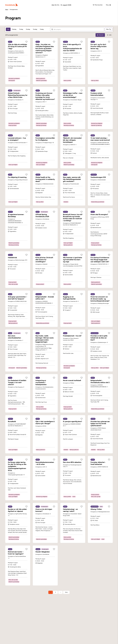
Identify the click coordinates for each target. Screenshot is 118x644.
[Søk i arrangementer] (78, 29)
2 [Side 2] (55, 592)
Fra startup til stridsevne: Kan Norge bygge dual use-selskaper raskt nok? (100, 260)
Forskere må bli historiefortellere (97, 94)
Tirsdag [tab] (21, 29)
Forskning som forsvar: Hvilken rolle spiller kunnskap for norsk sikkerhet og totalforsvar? (45, 96)
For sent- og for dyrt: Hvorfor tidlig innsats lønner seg (98, 46)
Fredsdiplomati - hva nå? (72, 336)
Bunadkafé (12, 421)
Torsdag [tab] (35, 29)
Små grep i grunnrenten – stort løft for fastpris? (17, 298)
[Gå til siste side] (66, 592)
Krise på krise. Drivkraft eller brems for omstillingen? (44, 260)
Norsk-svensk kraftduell (72, 380)
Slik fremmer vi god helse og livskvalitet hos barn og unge (73, 260)
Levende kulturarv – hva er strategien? (17, 139)
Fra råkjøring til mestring (17, 177)
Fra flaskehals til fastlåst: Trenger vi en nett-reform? (17, 382)
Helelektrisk (12, 258)
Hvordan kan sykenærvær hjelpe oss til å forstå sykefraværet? (100, 424)
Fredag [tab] (42, 29)
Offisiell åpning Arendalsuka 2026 (42, 215)
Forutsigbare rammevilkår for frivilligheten (45, 139)
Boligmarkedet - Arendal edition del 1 (45, 298)
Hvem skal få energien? (99, 214)
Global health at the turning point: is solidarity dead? (45, 179)
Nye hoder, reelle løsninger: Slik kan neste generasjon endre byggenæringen (45, 339)
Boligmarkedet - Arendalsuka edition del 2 (100, 381)
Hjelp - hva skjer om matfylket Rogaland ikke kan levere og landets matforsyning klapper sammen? (45, 48)
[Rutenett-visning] (100, 35)
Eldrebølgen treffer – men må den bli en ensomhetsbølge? (73, 95)
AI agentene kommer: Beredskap (16, 215)
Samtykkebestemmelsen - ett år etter (45, 463)
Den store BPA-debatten (72, 462)
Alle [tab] (8, 29)
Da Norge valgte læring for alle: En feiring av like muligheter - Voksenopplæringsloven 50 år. (17, 466)
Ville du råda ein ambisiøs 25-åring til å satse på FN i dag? (17, 46)
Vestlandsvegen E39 (98, 177)
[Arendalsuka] (11, 5)
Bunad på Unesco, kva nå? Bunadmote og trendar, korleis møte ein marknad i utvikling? (73, 218)
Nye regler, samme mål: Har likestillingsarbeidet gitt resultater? (72, 179)
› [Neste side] (60, 592)
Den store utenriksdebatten (14, 337)
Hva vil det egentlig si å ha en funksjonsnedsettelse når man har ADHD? (72, 47)
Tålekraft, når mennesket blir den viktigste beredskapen (72, 140)
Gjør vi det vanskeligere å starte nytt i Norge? (45, 422)
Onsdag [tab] (28, 29)
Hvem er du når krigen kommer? (44, 510)
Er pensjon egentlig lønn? (72, 421)
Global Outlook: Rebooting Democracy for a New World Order (18, 95)
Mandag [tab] (14, 29)
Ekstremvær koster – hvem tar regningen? (16, 553)
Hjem (7, 10)
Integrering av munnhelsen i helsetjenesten (41, 382)
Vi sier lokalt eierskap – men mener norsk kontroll (100, 139)
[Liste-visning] (109, 35)
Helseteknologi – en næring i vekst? (70, 510)
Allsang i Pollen (96, 509)
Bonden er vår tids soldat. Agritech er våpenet (17, 510)
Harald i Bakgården (43, 552)
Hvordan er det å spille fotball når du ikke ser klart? (99, 338)
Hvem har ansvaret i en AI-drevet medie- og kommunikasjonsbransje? (100, 299)
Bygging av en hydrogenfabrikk (69, 298)
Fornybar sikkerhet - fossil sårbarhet (98, 463)
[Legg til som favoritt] (26, 42)
